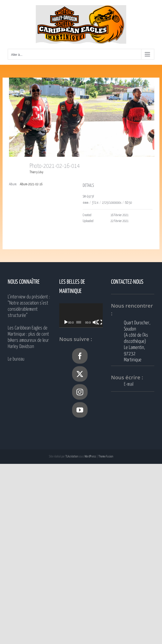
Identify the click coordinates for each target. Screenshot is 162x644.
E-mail (129, 384)
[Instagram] (80, 392)
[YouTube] (80, 410)
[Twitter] (80, 374)
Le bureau (16, 359)
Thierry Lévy (36, 172)
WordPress (90, 457)
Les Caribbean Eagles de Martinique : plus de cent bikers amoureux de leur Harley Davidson (28, 337)
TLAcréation (72, 457)
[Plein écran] (105, 322)
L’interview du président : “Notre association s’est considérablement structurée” (29, 306)
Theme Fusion (106, 457)
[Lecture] (66, 322)
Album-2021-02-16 (31, 184)
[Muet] (99, 322)
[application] (84, 315)
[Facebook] (80, 356)
